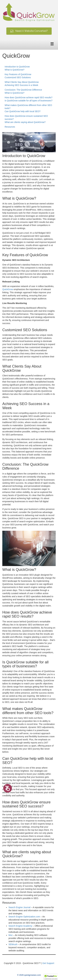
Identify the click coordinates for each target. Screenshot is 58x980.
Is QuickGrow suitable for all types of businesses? (29, 101)
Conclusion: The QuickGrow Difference (23, 90)
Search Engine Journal (19, 907)
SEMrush (13, 944)
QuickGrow (8, 289)
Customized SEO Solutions (18, 77)
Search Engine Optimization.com (24, 917)
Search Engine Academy (20, 926)
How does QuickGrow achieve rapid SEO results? (29, 97)
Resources (10, 127)
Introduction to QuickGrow (17, 67)
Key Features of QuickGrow (18, 74)
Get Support (48, 963)
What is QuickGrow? (15, 70)
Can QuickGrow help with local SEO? (23, 111)
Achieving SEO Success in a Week (21, 85)
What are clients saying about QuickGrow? (25, 122)
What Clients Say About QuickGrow (22, 82)
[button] (29, 31)
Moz (11, 935)
